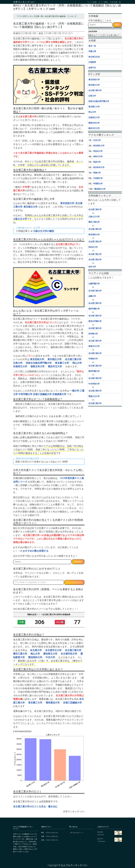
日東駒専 (92, 62)
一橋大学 (75, 391)
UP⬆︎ (21, 622)
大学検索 (78, 562)
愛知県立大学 (50, 654)
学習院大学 (98, 183)
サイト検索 (92, 2)
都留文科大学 (38, 366)
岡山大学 (77, 363)
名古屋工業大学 (73, 359)
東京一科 (92, 46)
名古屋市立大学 (53, 650)
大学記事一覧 (115, 2)
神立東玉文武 (94, 57)
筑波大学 (97, 162)
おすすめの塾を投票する (36, 551)
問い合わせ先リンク (77, 833)
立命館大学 (98, 178)
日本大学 (97, 140)
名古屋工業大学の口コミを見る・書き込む (35, 806)
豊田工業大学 (20, 654)
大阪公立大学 (20, 219)
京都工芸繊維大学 (42, 394)
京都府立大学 (20, 366)
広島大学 (18, 363)
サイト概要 (103, 2)
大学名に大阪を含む (52, 840)
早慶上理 (92, 51)
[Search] (42, 562)
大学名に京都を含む (52, 836)
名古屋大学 (36, 650)
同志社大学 (98, 151)
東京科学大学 (99, 167)
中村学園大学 (25, 394)
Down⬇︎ (60, 622)
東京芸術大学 (67, 203)
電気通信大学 (53, 703)
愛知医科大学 (35, 657)
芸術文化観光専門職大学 (39, 363)
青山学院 (100, 832)
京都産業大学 (59, 394)
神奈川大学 (98, 156)
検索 (117, 25)
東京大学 (100, 839)
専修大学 (97, 173)
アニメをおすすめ (74, 582)
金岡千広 (92, 68)
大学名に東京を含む (52, 833)
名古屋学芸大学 (69, 654)
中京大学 (50, 657)
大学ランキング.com (24, 2)
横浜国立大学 (100, 189)
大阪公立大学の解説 (44, 231)
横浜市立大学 (55, 366)
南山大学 (35, 654)
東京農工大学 (62, 363)
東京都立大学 (31, 207)
